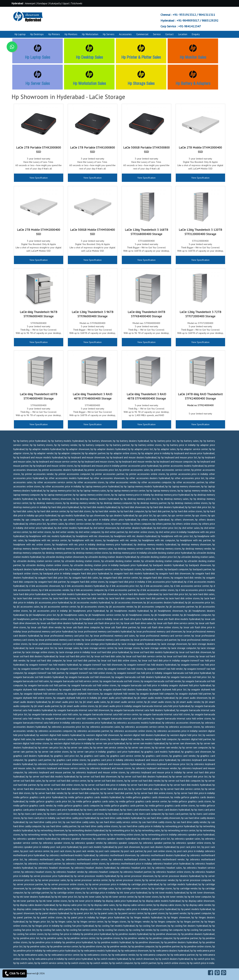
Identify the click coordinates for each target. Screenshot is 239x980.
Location (183, 34)
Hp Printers (54, 34)
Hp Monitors (71, 34)
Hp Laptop (20, 34)
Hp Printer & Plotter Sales (141, 57)
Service (157, 34)
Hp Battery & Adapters (193, 83)
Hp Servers (109, 34)
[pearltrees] (224, 973)
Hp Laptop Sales (38, 57)
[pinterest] (217, 973)
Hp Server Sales (38, 83)
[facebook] (211, 973)
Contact (169, 34)
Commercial (142, 34)
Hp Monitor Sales (193, 57)
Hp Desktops (37, 34)
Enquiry (196, 34)
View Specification (39, 178)
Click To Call (15, 974)
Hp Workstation (90, 34)
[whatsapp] (12, 47)
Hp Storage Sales (141, 83)
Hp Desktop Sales (89, 57)
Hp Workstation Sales (89, 83)
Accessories (125, 34)
